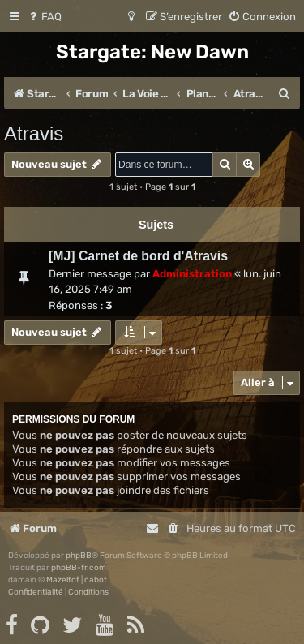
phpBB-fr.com (79, 568)
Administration (192, 274)
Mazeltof (63, 580)
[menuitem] (44, 17)
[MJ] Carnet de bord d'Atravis (138, 256)
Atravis (34, 133)
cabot (96, 580)
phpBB (79, 556)
